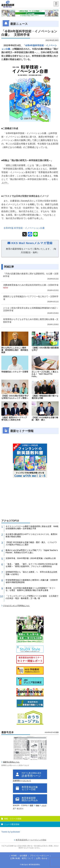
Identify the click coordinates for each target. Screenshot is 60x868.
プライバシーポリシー (39, 856)
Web (37, 805)
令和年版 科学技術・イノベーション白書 (24, 228)
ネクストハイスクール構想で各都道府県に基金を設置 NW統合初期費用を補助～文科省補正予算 (32, 527)
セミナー (20, 808)
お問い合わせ (42, 858)
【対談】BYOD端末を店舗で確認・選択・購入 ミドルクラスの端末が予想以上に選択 (31, 543)
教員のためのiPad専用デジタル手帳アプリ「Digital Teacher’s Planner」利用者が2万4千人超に (32, 551)
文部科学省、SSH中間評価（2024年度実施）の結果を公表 (31, 558)
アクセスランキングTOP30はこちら (16, 606)
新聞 (31, 805)
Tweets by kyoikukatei (11, 832)
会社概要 (23, 856)
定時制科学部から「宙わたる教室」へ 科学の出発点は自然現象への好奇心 (31, 573)
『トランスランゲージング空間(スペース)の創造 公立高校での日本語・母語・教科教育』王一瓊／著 (32, 597)
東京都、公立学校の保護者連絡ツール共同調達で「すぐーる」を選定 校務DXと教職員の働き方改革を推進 (30, 589)
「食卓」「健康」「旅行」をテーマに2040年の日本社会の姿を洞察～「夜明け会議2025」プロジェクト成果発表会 (32, 565)
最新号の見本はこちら (11, 762)
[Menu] (56, 4)
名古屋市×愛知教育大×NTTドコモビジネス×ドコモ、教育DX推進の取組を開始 (31, 535)
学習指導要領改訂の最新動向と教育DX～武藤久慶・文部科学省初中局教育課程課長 (32, 581)
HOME (14, 856)
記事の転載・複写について (22, 858)
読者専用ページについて (22, 781)
